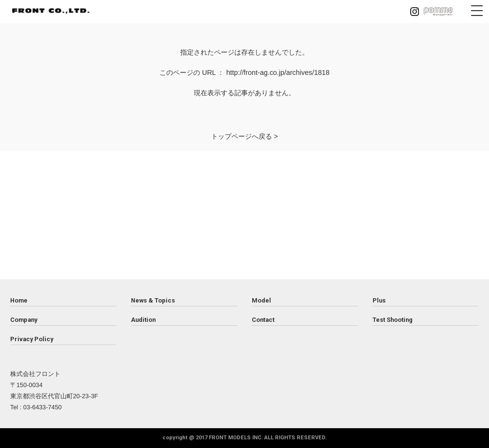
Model (261, 300)
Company (24, 320)
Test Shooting (393, 320)
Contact (263, 320)
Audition (143, 320)
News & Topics (153, 300)
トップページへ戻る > (244, 136)
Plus (379, 300)
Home (19, 300)
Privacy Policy (32, 339)
